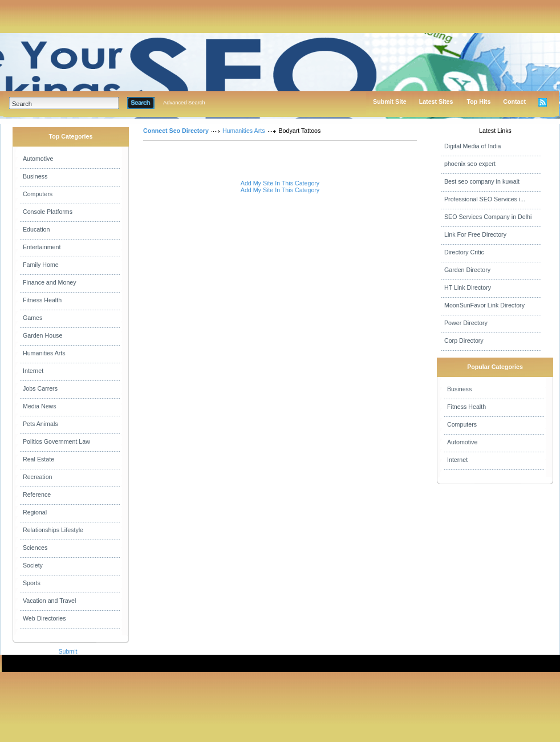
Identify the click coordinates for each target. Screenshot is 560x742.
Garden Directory (467, 270)
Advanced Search (184, 103)
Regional (35, 512)
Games (33, 318)
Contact (514, 102)
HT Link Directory (468, 287)
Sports (32, 583)
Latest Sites (436, 102)
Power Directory (466, 323)
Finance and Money (50, 282)
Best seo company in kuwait (482, 181)
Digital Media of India (473, 146)
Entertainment (42, 247)
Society (33, 565)
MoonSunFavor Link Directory (484, 305)
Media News (40, 406)
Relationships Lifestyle (53, 530)
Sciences (35, 548)
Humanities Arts (44, 353)
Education (36, 229)
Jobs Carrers (40, 388)
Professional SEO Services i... (485, 199)
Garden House (42, 335)
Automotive (38, 159)
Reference (37, 494)
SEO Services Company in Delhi (488, 217)
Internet (33, 371)
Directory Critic (464, 252)
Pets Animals (40, 424)
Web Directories (44, 618)
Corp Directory (464, 340)
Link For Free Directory (475, 234)
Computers (38, 194)
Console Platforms (48, 212)
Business (35, 176)
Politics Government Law (56, 441)
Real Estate (38, 459)
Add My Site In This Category (280, 183)
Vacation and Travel (49, 601)
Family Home (41, 265)
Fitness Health (42, 300)
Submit (68, 651)
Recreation (38, 477)
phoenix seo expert (470, 164)
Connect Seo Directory (176, 131)
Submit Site (390, 102)
